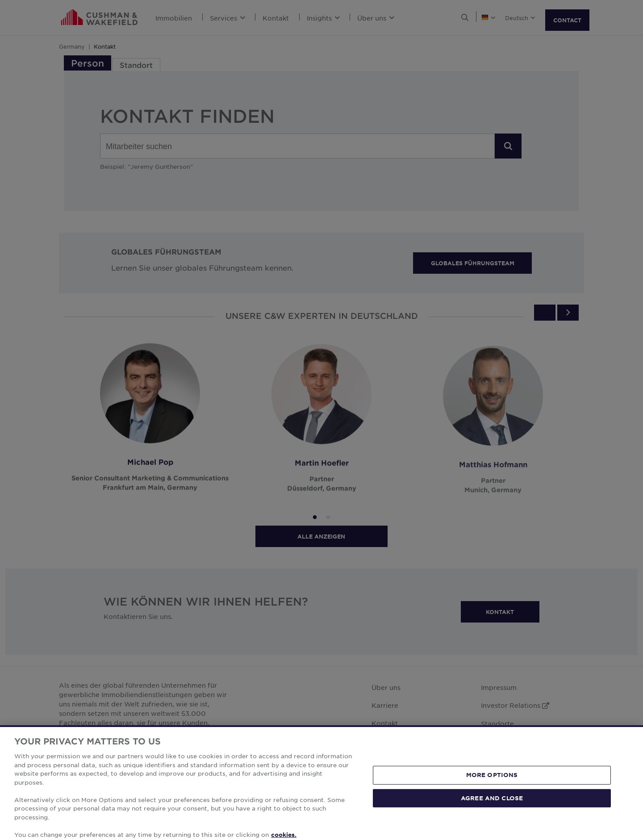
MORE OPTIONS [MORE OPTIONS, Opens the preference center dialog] (492, 791)
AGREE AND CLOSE (492, 814)
